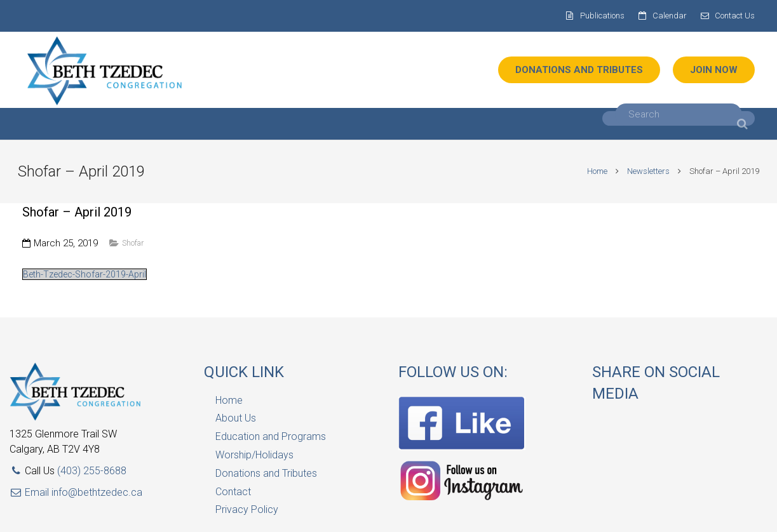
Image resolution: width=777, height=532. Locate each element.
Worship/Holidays (254, 455)
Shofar (133, 243)
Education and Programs (271, 436)
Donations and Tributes (266, 473)
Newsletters (644, 171)
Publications (602, 16)
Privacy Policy (247, 509)
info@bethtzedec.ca (97, 492)
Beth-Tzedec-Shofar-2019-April (84, 274)
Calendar (670, 16)
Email (30, 492)
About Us (236, 418)
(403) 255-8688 (92, 471)
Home (593, 171)
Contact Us (735, 16)
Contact (233, 492)
